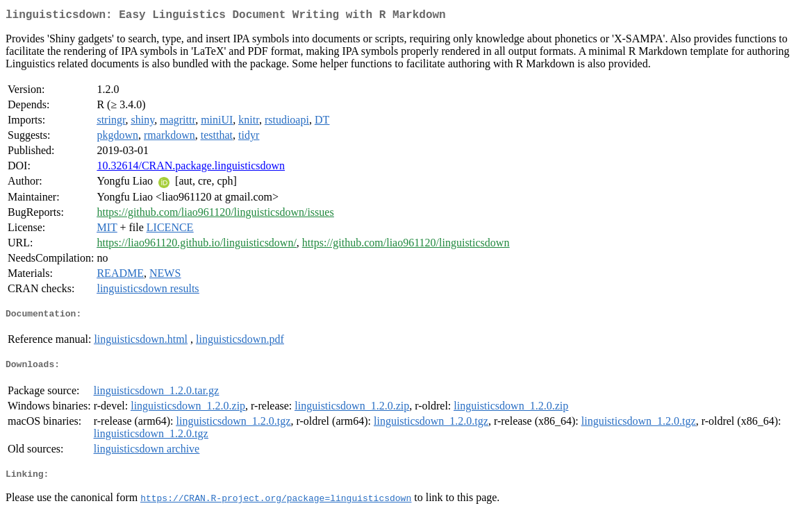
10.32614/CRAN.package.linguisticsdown (191, 168)
